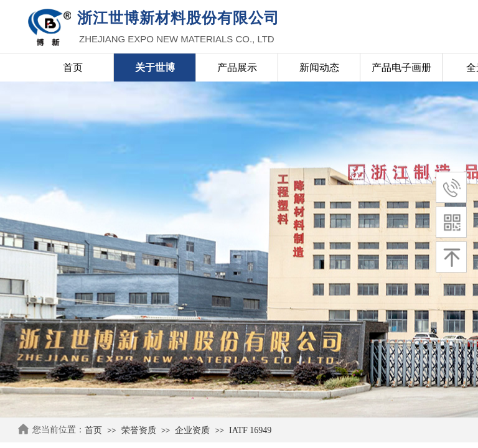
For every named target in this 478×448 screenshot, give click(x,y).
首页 (93, 430)
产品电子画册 (401, 68)
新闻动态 (319, 68)
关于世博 (155, 68)
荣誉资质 (139, 430)
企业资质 (192, 430)
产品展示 (237, 68)
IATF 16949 (250, 430)
